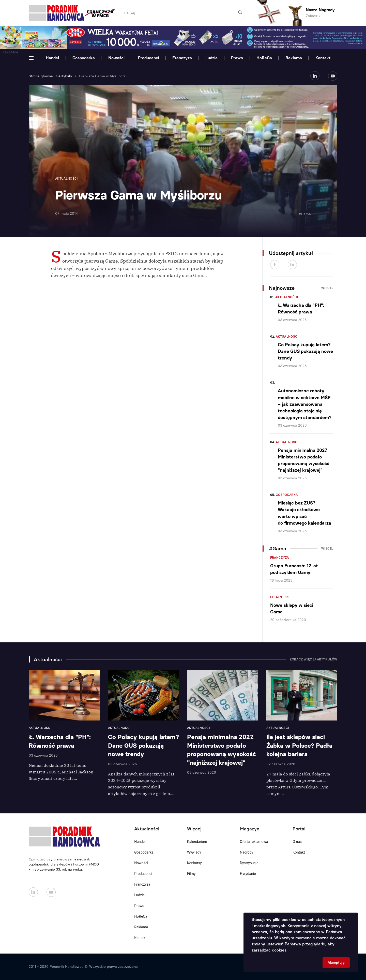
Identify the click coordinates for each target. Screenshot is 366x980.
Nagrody (247, 852)
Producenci (149, 58)
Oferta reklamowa (254, 842)
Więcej (327, 288)
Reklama (294, 58)
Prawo (237, 58)
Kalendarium (197, 842)
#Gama (305, 214)
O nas (297, 842)
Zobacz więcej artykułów (314, 659)
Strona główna (41, 76)
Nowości (116, 58)
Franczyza (182, 58)
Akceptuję (336, 963)
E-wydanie (248, 874)
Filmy (191, 874)
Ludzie (211, 58)
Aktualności (287, 297)
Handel (52, 58)
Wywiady (194, 852)
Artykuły (65, 76)
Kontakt (323, 58)
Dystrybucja (249, 863)
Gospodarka (84, 58)
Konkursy (194, 863)
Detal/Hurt (280, 597)
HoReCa (264, 58)
